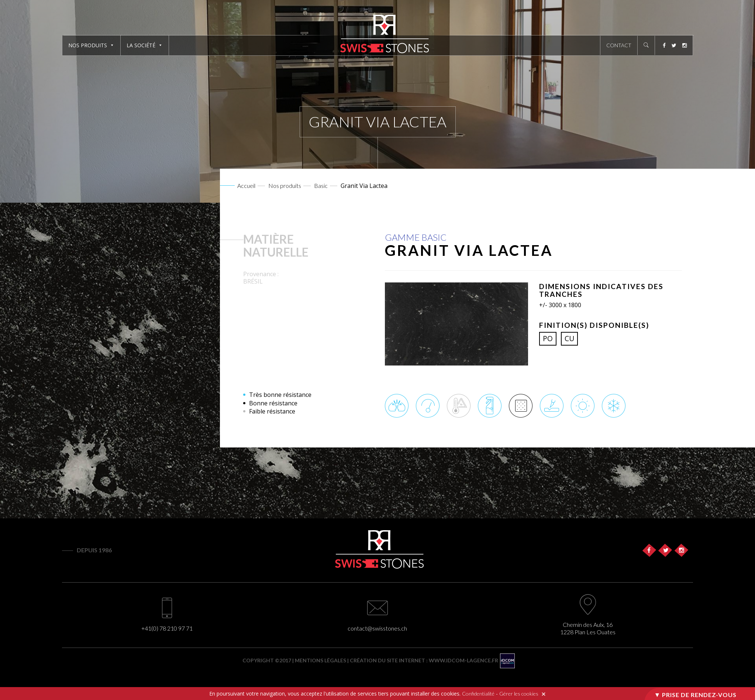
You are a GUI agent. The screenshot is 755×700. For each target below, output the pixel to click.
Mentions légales (320, 660)
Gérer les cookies (519, 694)
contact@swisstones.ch (377, 628)
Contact (619, 45)
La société (141, 45)
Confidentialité (478, 694)
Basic (321, 186)
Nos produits (88, 45)
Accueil (246, 186)
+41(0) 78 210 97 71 (167, 628)
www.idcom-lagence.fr (463, 660)
